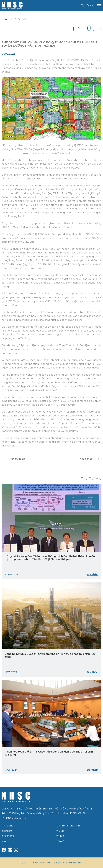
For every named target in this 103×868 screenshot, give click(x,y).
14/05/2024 (11, 770)
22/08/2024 (11, 574)
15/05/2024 (11, 672)
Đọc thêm (93, 574)
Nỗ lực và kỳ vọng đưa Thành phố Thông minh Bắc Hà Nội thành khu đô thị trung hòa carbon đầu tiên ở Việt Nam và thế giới (50, 558)
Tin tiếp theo (89, 459)
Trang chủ (8, 19)
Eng (90, 6)
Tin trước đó (13, 459)
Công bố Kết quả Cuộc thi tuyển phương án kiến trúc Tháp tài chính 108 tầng (50, 655)
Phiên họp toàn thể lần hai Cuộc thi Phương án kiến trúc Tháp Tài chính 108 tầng (50, 753)
